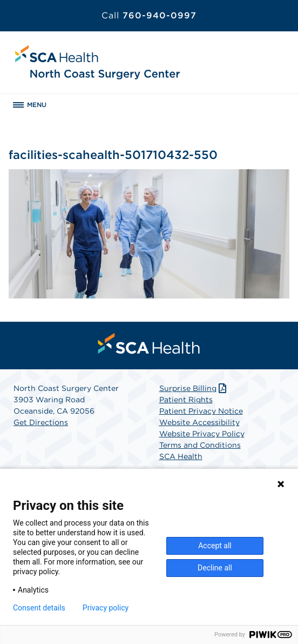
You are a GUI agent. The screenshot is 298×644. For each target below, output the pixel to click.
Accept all (215, 546)
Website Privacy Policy (202, 434)
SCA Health (181, 456)
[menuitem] (149, 343)
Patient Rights (186, 400)
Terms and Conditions (200, 445)
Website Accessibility (199, 422)
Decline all (215, 568)
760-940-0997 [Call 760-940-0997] (149, 15)
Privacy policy (106, 608)
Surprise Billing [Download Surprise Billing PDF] (194, 388)
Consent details (39, 608)
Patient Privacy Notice (201, 411)
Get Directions (41, 422)
